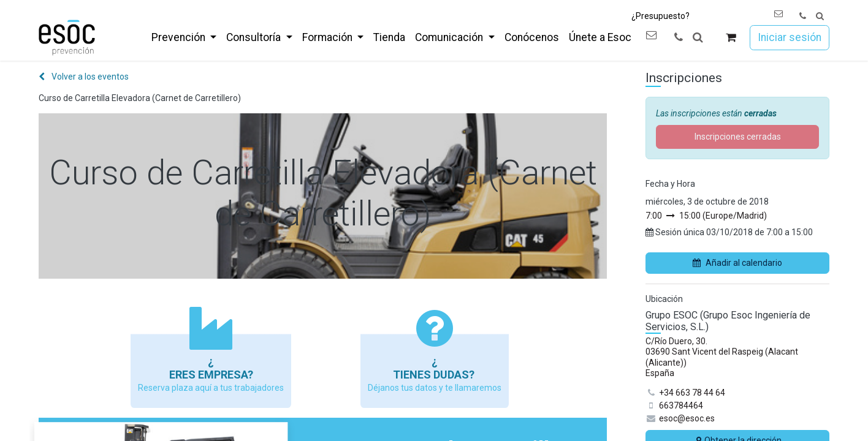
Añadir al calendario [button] (737, 263)
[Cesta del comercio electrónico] (731, 38)
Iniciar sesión (790, 37)
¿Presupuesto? (661, 16)
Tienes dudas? (435, 375)
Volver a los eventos (84, 77)
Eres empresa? (211, 375)
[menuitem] (184, 37)
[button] (820, 16)
